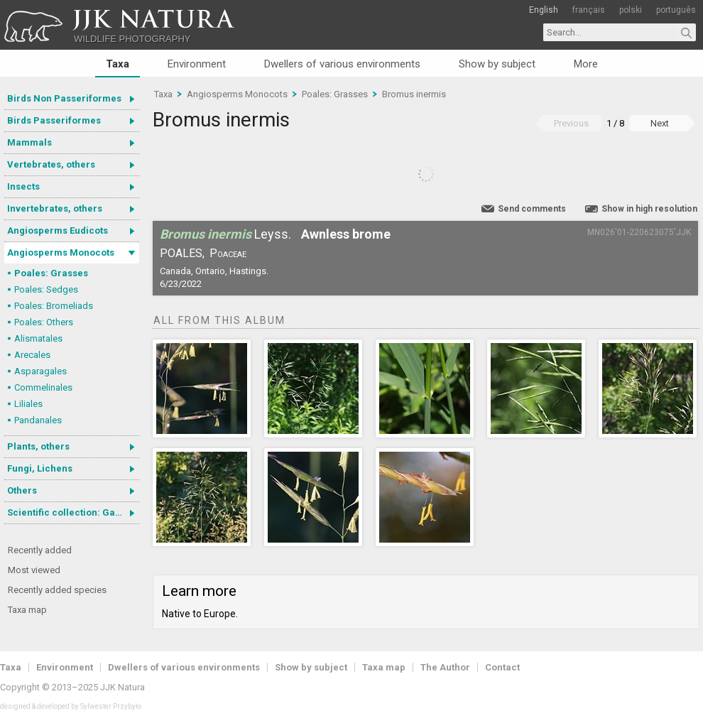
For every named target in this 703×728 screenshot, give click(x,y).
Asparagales (40, 371)
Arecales (32, 355)
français (589, 10)
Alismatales (38, 338)
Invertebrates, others (55, 208)
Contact (502, 667)
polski (631, 10)
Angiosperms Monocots (61, 252)
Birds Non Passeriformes (64, 98)
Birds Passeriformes (54, 120)
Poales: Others (44, 322)
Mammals (29, 142)
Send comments (532, 209)
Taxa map (27, 610)
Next (660, 123)
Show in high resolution (649, 209)
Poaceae (228, 253)
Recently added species (57, 590)
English (544, 10)
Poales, (182, 253)
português (676, 10)
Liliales (28, 404)
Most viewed (34, 570)
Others (22, 490)
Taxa (118, 64)
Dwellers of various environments (342, 64)
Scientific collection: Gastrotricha (73, 512)
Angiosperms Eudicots (58, 230)
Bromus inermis (414, 94)
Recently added (40, 550)
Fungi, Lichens (40, 468)
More (586, 64)
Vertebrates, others (51, 164)
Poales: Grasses (51, 273)
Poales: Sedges (46, 289)
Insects (23, 186)
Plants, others (38, 446)
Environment (197, 64)
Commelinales (43, 387)
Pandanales (38, 420)
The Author (445, 667)
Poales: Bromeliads (54, 306)
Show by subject (497, 64)
